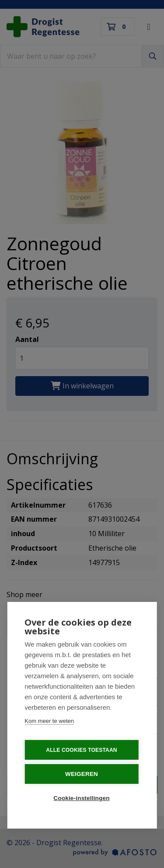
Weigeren (82, 774)
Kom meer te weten (49, 721)
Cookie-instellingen (81, 798)
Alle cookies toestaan (81, 750)
